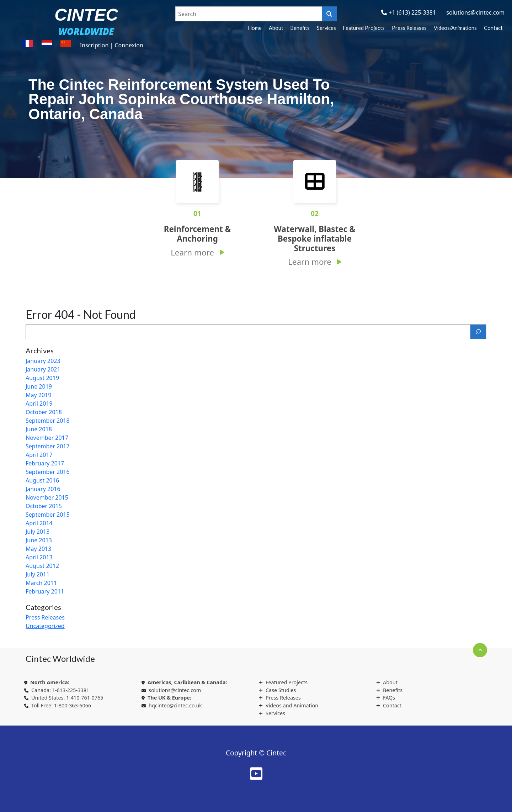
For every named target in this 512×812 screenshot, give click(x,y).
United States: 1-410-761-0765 (67, 698)
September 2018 (48, 421)
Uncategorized (45, 626)
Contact (493, 28)
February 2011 (45, 591)
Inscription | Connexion (112, 45)
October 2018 (44, 412)
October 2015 (44, 506)
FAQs (389, 698)
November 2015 (47, 497)
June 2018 (39, 429)
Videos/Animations (455, 28)
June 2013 (39, 540)
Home (255, 28)
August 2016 (42, 480)
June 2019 (39, 386)
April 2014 (39, 523)
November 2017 (47, 438)
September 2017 (48, 446)
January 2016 (43, 489)
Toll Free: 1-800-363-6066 (61, 705)
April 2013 (39, 557)
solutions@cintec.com (475, 12)
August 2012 (42, 566)
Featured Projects (364, 28)
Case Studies (281, 690)
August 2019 (42, 378)
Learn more (192, 252)
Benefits (300, 28)
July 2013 (38, 532)
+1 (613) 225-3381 (412, 12)
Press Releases (409, 28)
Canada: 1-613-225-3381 (60, 690)
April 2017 (39, 455)
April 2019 (39, 404)
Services (326, 28)
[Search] (478, 332)
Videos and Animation (292, 705)
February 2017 (45, 463)
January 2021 (43, 369)
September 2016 (48, 472)
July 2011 (38, 574)
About (276, 28)
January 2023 (43, 361)
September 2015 (48, 515)
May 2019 (38, 395)
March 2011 (41, 583)
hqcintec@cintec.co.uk (175, 705)
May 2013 (38, 549)
